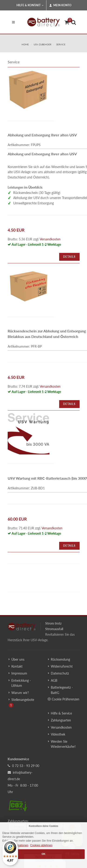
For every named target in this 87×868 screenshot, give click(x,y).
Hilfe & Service (61, 713)
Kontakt (17, 666)
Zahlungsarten (61, 720)
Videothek (58, 734)
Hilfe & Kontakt (30, 5)
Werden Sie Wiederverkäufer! (63, 744)
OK (43, 854)
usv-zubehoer (42, 44)
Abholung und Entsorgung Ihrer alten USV (42, 135)
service (61, 44)
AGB (54, 680)
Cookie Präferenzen (63, 699)
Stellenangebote (23, 700)
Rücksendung (60, 659)
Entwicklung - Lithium (21, 683)
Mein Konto (60, 5)
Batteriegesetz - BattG (62, 690)
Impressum (19, 673)
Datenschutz (60, 673)
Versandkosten (50, 239)
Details (69, 257)
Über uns (18, 659)
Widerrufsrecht (62, 666)
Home (25, 44)
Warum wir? (20, 693)
